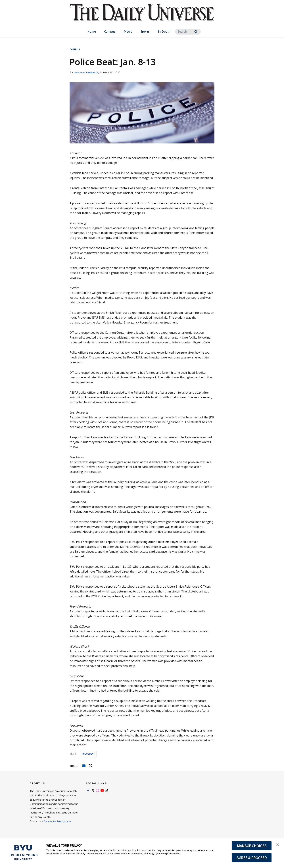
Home (92, 32)
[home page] (142, 16)
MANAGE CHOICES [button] (252, 846)
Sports (145, 32)
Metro (128, 32)
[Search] (188, 32)
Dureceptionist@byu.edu (58, 821)
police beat (88, 754)
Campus (110, 32)
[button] (278, 845)
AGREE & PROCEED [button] (252, 858)
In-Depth (164, 32)
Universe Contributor (87, 72)
